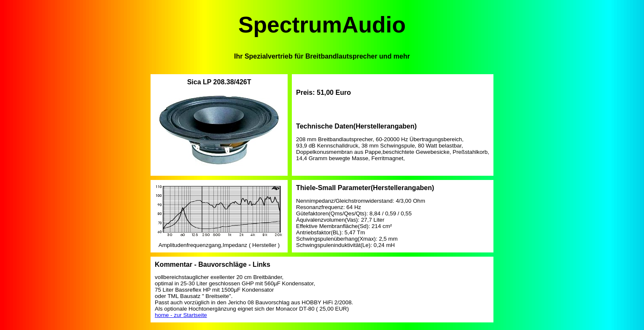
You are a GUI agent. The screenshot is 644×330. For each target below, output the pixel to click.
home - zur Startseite (181, 315)
